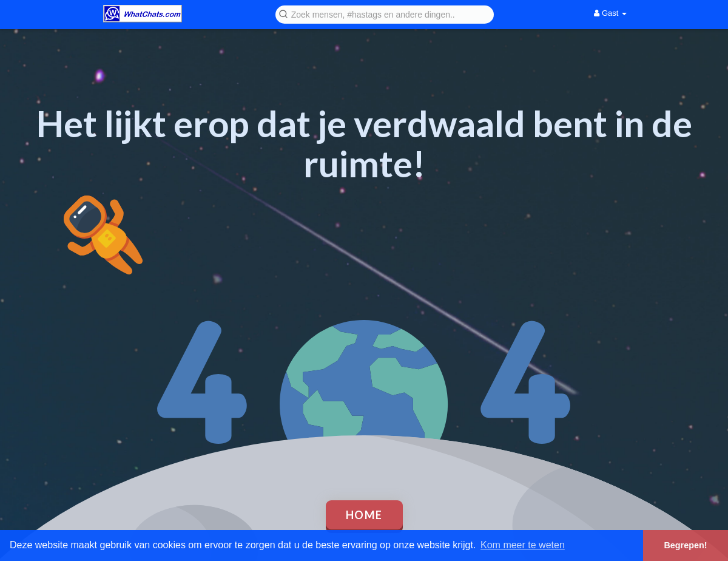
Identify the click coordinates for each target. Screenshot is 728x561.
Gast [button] (610, 13)
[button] (385, 14)
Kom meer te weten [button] (523, 545)
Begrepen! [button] (685, 545)
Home (364, 515)
